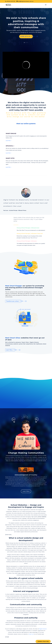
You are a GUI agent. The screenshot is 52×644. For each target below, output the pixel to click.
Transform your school (12, 299)
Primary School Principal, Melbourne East (28, 225)
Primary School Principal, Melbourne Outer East (30, 231)
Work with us (25, 34)
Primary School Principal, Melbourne (27, 238)
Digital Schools (28, 453)
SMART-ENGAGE (11, 131)
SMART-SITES (10, 156)
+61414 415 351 (11, 1)
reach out (31, 632)
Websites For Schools (28, 642)
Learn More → (9, 138)
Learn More (9, 347)
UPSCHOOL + (10, 143)
